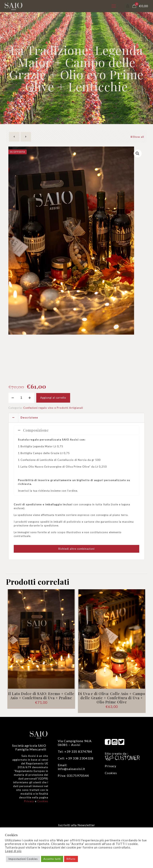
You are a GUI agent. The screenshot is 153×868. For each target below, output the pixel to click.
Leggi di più (13, 851)
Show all (137, 137)
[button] (138, 153)
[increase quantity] (30, 398)
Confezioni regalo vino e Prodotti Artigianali (53, 408)
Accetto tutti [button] (52, 859)
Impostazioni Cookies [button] (23, 859)
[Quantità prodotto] (21, 398)
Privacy (29, 801)
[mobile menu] (114, 6)
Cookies (43, 801)
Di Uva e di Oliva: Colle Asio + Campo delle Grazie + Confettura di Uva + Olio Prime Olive (112, 698)
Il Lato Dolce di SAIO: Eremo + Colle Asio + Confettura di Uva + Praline (41, 696)
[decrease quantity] (13, 398)
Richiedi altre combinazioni (76, 549)
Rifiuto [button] (71, 859)
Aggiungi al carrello (53, 398)
